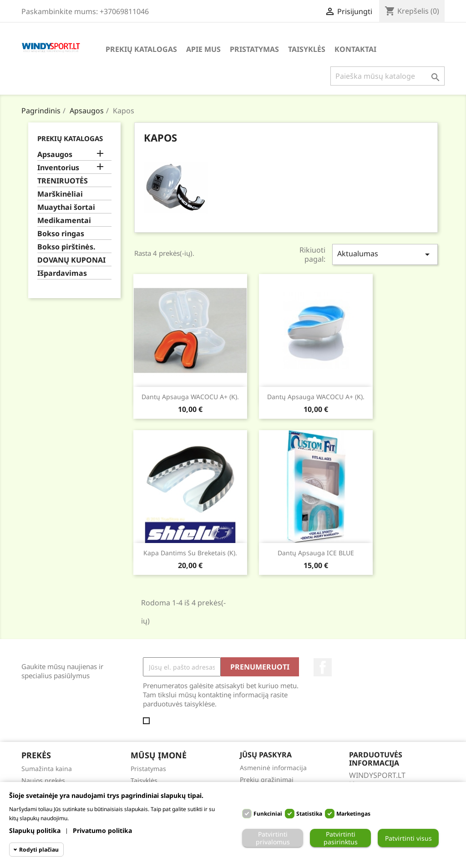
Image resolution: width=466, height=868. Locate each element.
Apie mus (203, 49)
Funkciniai (268, 814)
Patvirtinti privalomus (273, 838)
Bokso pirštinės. (66, 247)
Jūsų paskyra (266, 755)
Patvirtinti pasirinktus (341, 838)
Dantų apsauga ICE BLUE (316, 553)
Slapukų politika (35, 830)
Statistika (309, 814)
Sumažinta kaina (47, 769)
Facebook (323, 667)
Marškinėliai (60, 194)
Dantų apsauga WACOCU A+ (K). (190, 397)
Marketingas (353, 814)
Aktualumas (385, 254)
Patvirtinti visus (408, 838)
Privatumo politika (102, 830)
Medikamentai (64, 221)
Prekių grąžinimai (267, 779)
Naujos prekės (43, 780)
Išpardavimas (62, 273)
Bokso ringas (61, 234)
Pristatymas (254, 49)
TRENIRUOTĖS (63, 181)
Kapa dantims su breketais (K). (190, 553)
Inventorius (58, 168)
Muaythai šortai (66, 207)
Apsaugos (55, 155)
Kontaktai (355, 49)
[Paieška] (387, 76)
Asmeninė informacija (273, 768)
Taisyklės (307, 49)
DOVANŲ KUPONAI (71, 260)
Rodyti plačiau (39, 850)
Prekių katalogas (141, 49)
